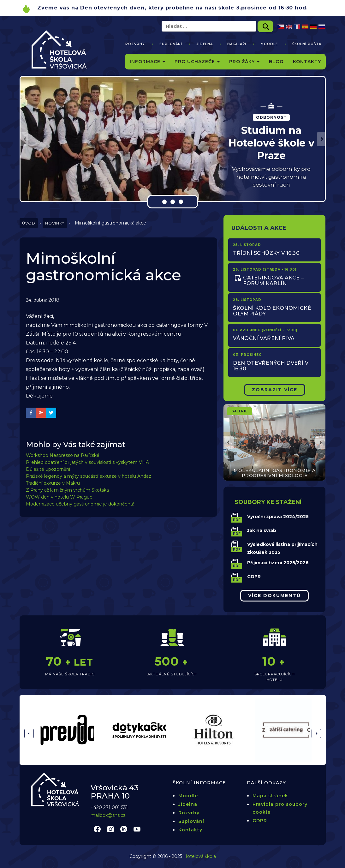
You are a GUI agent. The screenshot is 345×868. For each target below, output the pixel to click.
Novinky (55, 223)
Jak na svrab (262, 530)
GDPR (254, 577)
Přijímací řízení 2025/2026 (278, 563)
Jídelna (205, 44)
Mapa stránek (270, 796)
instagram (110, 829)
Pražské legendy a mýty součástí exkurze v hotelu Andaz (89, 476)
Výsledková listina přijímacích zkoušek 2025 (282, 548)
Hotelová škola (200, 856)
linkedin (124, 829)
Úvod (29, 223)
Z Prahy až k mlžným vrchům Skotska (67, 490)
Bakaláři (237, 44)
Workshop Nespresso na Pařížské (63, 455)
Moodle (269, 44)
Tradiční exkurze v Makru (53, 483)
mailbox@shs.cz (108, 815)
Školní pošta (307, 44)
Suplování (171, 44)
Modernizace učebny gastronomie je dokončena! (80, 504)
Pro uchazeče (197, 62)
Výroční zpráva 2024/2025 (278, 517)
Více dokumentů (274, 596)
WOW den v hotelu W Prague (59, 497)
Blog (276, 62)
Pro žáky (244, 62)
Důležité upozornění (48, 469)
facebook (97, 829)
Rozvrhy (135, 44)
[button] (24, 139)
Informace (147, 62)
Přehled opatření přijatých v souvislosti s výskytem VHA (87, 462)
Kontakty (307, 62)
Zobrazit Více (275, 390)
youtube (137, 829)
